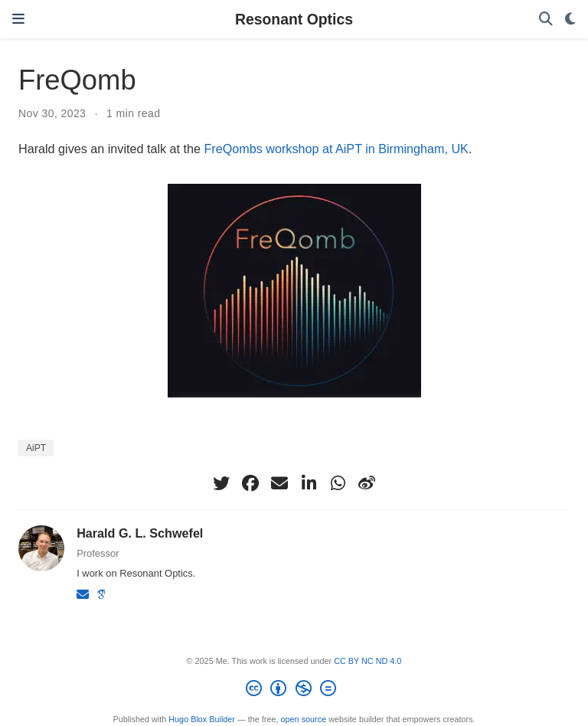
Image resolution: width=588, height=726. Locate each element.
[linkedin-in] (309, 483)
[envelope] (279, 483)
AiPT (36, 448)
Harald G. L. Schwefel (140, 533)
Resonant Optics (294, 19)
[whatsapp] (338, 483)
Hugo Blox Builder (202, 719)
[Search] (546, 20)
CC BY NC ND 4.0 (367, 661)
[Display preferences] (570, 20)
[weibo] (367, 483)
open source (304, 719)
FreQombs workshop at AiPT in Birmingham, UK (336, 149)
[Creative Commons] (294, 691)
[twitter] (221, 483)
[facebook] (250, 483)
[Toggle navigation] (18, 19)
